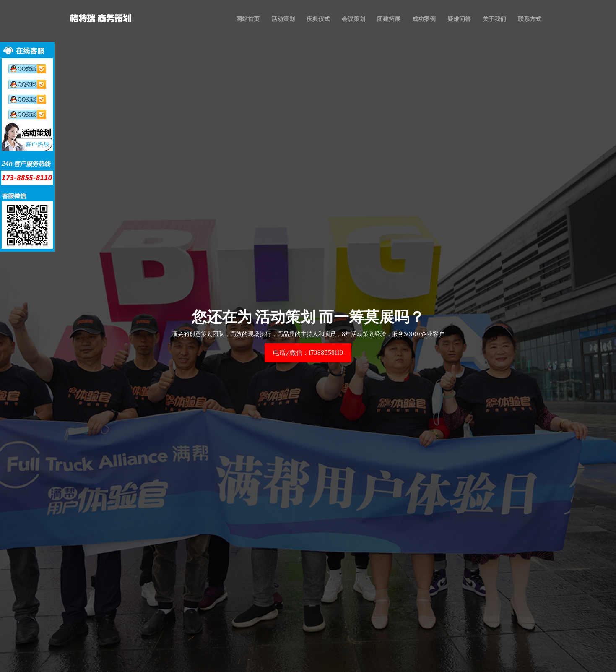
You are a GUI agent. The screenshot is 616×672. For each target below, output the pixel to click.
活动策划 (283, 19)
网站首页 (248, 19)
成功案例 (424, 19)
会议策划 (353, 19)
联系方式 (530, 19)
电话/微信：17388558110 (308, 353)
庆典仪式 (318, 19)
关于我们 (494, 19)
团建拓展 (389, 19)
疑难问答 (459, 19)
